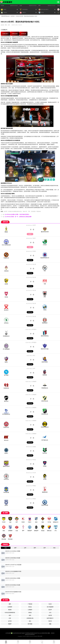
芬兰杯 (34, 473)
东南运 (30, 613)
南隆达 (6, 232)
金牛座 (10, 621)
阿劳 (45, 297)
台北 (50, 613)
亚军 (9, 25)
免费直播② (15, 34)
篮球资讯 (13, 16)
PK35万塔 (6, 479)
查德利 (10, 610)
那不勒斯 (6, 375)
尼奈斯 (6, 284)
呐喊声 (10, 624)
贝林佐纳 (6, 271)
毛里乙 (34, 238)
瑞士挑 (34, 264)
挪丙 (10, 604)
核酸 (50, 624)
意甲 (34, 368)
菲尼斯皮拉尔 (6, 336)
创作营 (50, 615)
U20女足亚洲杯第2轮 (10, 613)
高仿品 (30, 607)
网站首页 (8, 16)
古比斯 (45, 479)
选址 (30, 621)
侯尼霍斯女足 (45, 414)
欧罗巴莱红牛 (50, 618)
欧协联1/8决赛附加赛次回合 (15, 211)
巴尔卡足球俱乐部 (6, 245)
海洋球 (6, 211)
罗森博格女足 (45, 388)
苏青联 (34, 251)
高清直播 (33, 211)
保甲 (40, 6)
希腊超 (34, 486)
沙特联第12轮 (30, 618)
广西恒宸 (30, 604)
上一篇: (15, 214)
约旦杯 (2, 6)
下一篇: (16, 217)
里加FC (6, 453)
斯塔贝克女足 (45, 401)
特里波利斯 (6, 492)
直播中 (30, 234)
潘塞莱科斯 (45, 492)
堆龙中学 (25, 211)
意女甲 (50, 610)
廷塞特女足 (6, 427)
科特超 (34, 460)
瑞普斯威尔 (45, 323)
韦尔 (45, 271)
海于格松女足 (45, 440)
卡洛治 (45, 310)
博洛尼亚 (45, 375)
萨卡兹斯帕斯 (6, 349)
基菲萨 (6, 505)
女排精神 (10, 607)
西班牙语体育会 (45, 336)
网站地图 (40, 636)
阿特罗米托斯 (45, 505)
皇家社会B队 (45, 362)
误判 (10, 615)
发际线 (2, 25)
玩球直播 (23, 34)
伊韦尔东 (6, 323)
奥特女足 (6, 401)
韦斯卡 (6, 362)
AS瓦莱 (45, 245)
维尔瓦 (50, 621)
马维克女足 (6, 388)
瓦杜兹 (6, 297)
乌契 (45, 284)
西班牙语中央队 (45, 349)
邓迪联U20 (6, 258)
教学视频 (30, 624)
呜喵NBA (39, 211)
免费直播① (5, 34)
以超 (21, 6)
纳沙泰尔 (6, 310)
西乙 (34, 355)
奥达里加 (45, 453)
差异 (30, 615)
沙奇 (10, 618)
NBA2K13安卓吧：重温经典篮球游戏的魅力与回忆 (27, 16)
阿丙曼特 (34, 329)
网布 (6, 25)
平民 (29, 211)
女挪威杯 (34, 382)
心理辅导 (30, 610)
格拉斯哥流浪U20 (45, 258)
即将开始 (30, 260)
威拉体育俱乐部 (45, 232)
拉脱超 (34, 447)
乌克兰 (50, 604)
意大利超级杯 (50, 607)
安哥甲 (34, 225)
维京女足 (6, 440)
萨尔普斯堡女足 (6, 414)
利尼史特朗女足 (45, 427)
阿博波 (45, 466)
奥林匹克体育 (6, 466)
